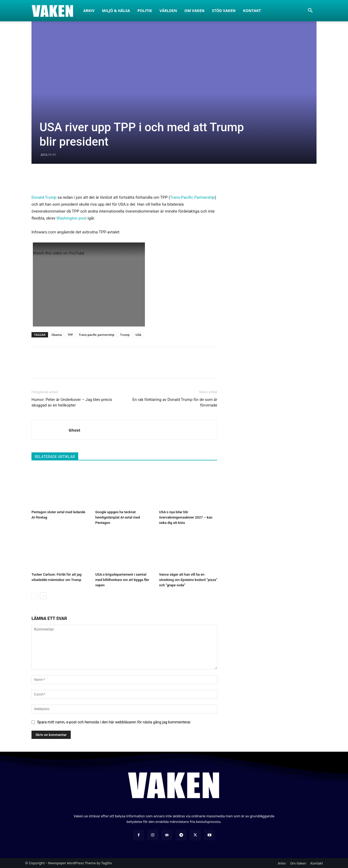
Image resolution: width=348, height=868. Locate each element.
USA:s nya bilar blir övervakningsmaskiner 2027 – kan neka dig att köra (186, 517)
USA (139, 335)
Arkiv (89, 11)
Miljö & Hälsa (116, 11)
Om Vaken (194, 11)
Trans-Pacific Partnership (192, 197)
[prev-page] (35, 596)
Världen (168, 11)
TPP (70, 335)
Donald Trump (44, 197)
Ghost (74, 430)
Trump (125, 335)
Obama (57, 335)
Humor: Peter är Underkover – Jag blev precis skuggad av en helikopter (72, 402)
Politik (145, 11)
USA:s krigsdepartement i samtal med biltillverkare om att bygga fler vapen (122, 580)
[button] (310, 11)
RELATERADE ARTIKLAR (55, 457)
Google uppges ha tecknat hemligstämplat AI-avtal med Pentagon (118, 517)
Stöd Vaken (224, 11)
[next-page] (43, 596)
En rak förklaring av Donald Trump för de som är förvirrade (175, 402)
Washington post (72, 218)
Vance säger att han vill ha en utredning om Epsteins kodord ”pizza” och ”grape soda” (188, 580)
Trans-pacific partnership (96, 335)
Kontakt (252, 11)
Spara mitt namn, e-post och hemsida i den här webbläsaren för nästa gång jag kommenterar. (114, 722)
